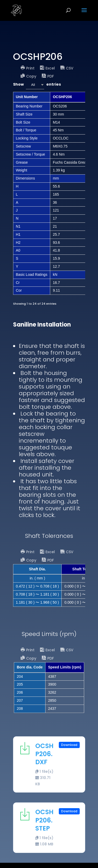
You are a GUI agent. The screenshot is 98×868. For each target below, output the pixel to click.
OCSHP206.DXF (44, 754)
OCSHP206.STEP (44, 820)
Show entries (37, 85)
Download (69, 745)
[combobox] (35, 85)
